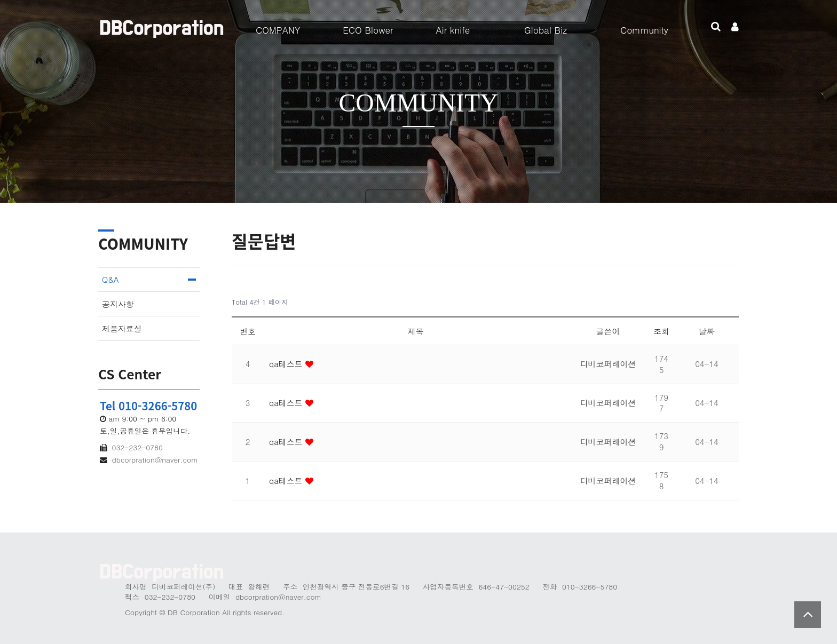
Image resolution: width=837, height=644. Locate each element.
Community (644, 30)
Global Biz (546, 30)
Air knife (453, 30)
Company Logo (162, 27)
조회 (661, 331)
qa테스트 (287, 364)
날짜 (707, 331)
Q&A (110, 279)
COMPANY (278, 30)
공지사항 (118, 304)
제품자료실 (122, 328)
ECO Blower (368, 30)
